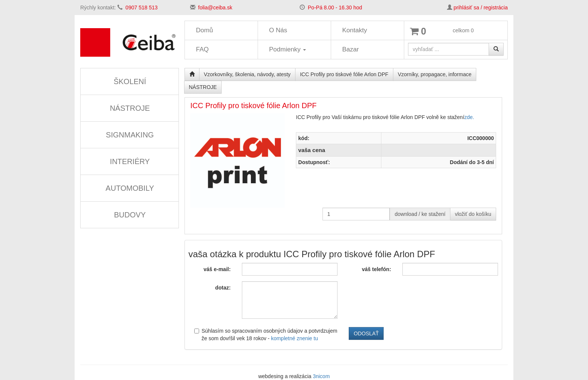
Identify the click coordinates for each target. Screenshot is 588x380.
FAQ (202, 49)
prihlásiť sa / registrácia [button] (481, 8)
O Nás (278, 30)
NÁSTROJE (130, 108)
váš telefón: (376, 269)
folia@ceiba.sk (215, 8)
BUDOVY (130, 215)
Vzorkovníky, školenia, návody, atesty (247, 74)
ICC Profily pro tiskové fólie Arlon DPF (344, 74)
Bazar (351, 49)
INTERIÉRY (130, 161)
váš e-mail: (217, 269)
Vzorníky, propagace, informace (435, 74)
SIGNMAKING (130, 135)
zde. (469, 117)
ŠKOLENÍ (130, 81)
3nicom (321, 376)
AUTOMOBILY (130, 188)
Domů (205, 30)
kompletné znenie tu (295, 338)
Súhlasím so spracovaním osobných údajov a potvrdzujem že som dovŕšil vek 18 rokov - (266, 335)
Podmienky (288, 49)
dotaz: (223, 288)
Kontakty (355, 30)
